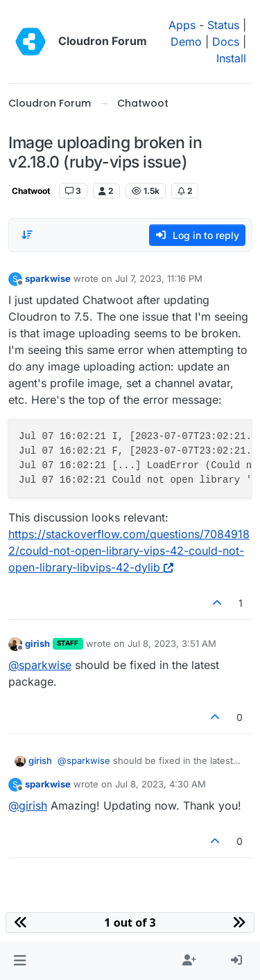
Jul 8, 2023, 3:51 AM (172, 643)
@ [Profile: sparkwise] (40, 665)
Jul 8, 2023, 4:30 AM (161, 784)
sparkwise (48, 278)
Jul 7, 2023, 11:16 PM (159, 278)
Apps (182, 25)
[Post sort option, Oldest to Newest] (27, 235)
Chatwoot (31, 191)
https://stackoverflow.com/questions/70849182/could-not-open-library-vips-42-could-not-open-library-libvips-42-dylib (129, 551)
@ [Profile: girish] (28, 805)
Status (223, 25)
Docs (226, 42)
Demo (186, 42)
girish (37, 643)
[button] (20, 961)
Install (231, 58)
